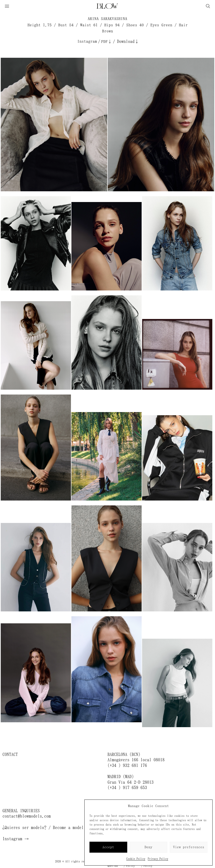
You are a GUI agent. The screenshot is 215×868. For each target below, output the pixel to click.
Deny (148, 847)
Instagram (87, 41)
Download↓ (128, 41)
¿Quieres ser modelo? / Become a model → (46, 828)
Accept (108, 847)
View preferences (189, 847)
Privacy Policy (158, 859)
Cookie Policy (136, 859)
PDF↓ (107, 42)
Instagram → (16, 839)
